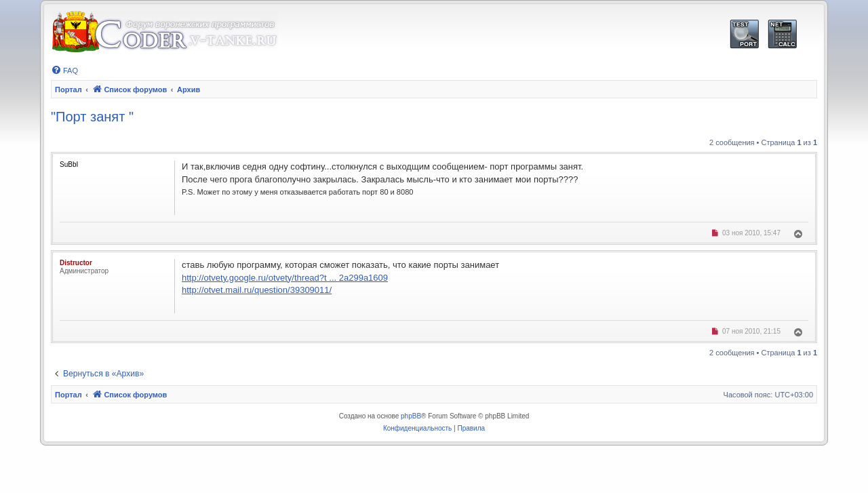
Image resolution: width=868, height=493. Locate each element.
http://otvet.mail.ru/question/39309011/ (257, 290)
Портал (68, 90)
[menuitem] (64, 71)
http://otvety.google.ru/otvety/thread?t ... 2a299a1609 (285, 278)
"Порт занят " (92, 117)
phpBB (411, 416)
